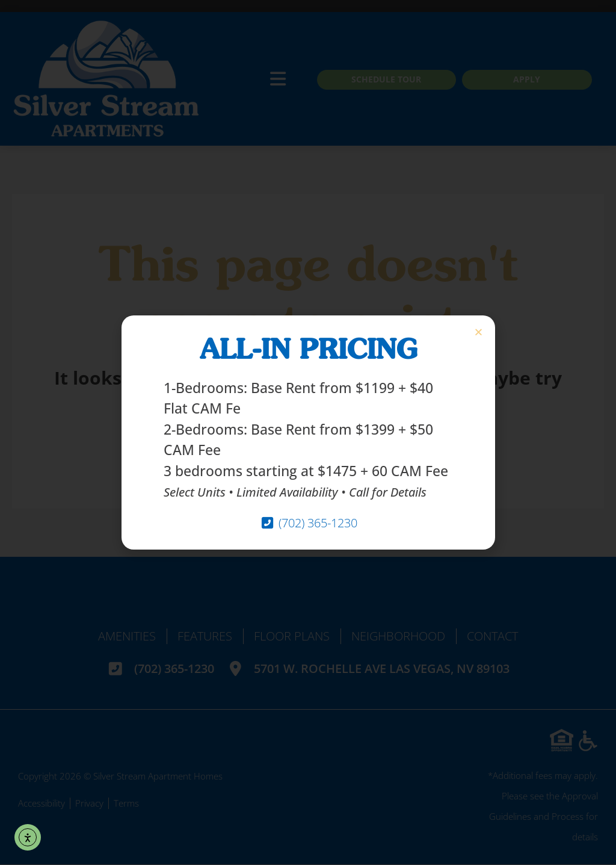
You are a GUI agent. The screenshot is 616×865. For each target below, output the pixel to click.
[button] (479, 332)
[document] (308, 432)
